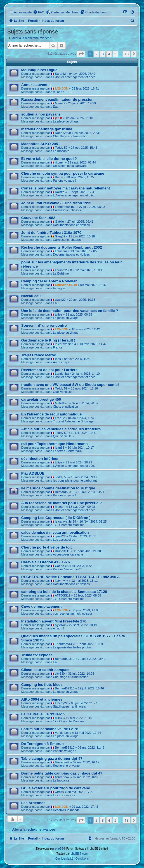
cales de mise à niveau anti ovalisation (55, 532)
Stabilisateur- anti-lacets (69, 706)
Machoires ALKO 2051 (41, 144)
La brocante (61, 151)
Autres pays (61, 362)
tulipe (59, 314)
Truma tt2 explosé (37, 655)
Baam (59, 177)
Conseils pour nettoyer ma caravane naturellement (66, 188)
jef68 (59, 118)
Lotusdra (61, 251)
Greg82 (60, 236)
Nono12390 (63, 133)
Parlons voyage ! (64, 181)
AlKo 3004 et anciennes (42, 699)
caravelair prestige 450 (41, 399)
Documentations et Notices (71, 225)
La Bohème (61, 273)
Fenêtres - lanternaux (68, 451)
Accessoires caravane (68, 554)
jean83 (60, 448)
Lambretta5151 (65, 207)
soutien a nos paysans (41, 114)
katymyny (62, 581)
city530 (60, 674)
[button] (81, 54)
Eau (56, 107)
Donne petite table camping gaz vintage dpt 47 (62, 773)
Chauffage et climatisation (70, 136)
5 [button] (115, 54)
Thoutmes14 (64, 644)
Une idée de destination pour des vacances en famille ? (70, 311)
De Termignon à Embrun (43, 744)
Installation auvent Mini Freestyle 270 (54, 621)
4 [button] (109, 54)
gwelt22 (60, 300)
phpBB (59, 849)
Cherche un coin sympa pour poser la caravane (63, 173)
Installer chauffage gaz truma (47, 129)
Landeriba (62, 374)
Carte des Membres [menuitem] (65, 12)
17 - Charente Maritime (69, 525)
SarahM (61, 74)
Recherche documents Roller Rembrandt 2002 (62, 247)
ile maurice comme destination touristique (58, 488)
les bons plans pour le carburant (75, 480)
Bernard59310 (65, 492)
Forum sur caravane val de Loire (50, 729)
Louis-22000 (64, 270)
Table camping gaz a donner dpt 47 (52, 758)
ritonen (60, 162)
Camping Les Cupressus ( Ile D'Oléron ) (56, 518)
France (58, 347)
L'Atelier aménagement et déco (74, 77)
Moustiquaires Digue (39, 70)
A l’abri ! (58, 92)
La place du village (66, 121)
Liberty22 (61, 703)
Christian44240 (66, 285)
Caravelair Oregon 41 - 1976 (46, 562)
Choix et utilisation (65, 407)
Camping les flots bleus (42, 685)
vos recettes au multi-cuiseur (72, 614)
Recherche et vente (66, 766)
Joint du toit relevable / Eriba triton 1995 (56, 203)
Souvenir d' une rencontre (44, 325)
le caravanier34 (66, 344)
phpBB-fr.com (79, 854)
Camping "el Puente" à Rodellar (49, 281)
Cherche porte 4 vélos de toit (47, 547)
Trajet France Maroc (39, 355)
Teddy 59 (61, 148)
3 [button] (103, 54)
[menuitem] (39, 12)
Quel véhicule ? (63, 392)
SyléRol (60, 625)
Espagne (59, 288)
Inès (58, 359)
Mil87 (59, 718)
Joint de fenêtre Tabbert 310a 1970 (51, 233)
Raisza (60, 192)
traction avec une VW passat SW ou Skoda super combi (70, 385)
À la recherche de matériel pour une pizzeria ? (62, 503)
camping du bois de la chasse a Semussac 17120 (64, 592)
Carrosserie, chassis (67, 210)
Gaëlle (60, 222)
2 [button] (96, 54)
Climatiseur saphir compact (45, 670)
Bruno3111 (63, 551)
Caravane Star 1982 (38, 218)
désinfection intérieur (40, 459)
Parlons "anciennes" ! (67, 569)
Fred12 (60, 418)
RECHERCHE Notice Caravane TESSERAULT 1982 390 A (71, 577)
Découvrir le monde (66, 810)
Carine (60, 566)
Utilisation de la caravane (70, 166)
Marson (60, 507)
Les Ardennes (33, 803)
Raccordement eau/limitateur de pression (57, 99)
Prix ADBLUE (33, 473)
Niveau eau (31, 296)
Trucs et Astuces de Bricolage (73, 421)
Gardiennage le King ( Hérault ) (48, 340)
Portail (33, 21)
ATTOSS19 (63, 595)
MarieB (60, 103)
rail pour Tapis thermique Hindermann (55, 444)
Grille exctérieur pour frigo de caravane (56, 788)
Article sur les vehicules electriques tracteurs (61, 429)
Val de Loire (63, 733)
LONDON (62, 88)
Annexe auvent (34, 85)
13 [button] (127, 54)
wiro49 (60, 792)
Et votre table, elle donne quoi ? (49, 159)
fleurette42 (62, 762)
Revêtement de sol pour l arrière (49, 370)
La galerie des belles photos (72, 647)
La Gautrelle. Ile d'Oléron (43, 714)
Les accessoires (64, 540)
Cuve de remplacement (41, 606)
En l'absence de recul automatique (51, 414)
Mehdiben (62, 403)
